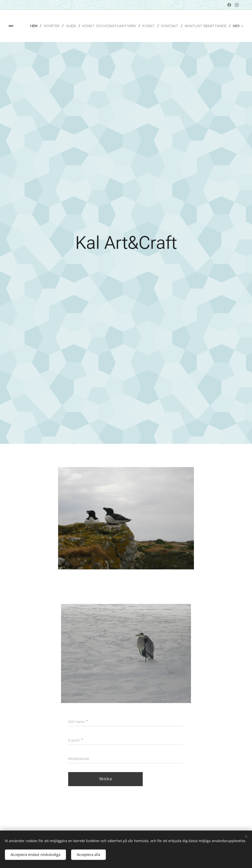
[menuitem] (35, 26)
